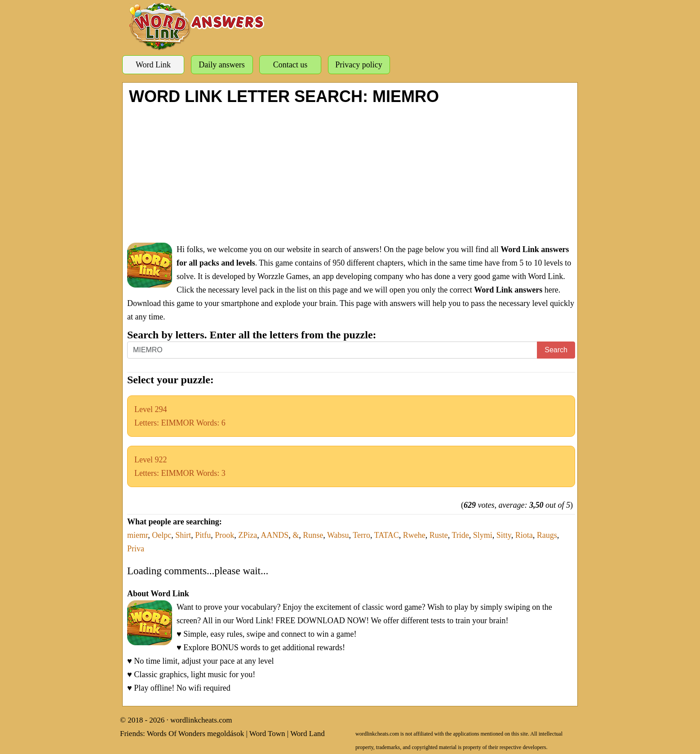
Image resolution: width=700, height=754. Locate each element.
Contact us (290, 65)
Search (556, 350)
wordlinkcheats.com (201, 720)
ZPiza (248, 535)
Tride (460, 535)
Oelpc (162, 535)
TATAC (387, 535)
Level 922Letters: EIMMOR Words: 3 (180, 466)
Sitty (504, 535)
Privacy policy (359, 65)
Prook (224, 535)
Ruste (439, 535)
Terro (361, 535)
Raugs (547, 535)
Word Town (267, 734)
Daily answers (222, 65)
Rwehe (414, 535)
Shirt (183, 535)
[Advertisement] (351, 173)
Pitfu (203, 535)
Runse (313, 535)
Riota (524, 535)
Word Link (153, 65)
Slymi (483, 535)
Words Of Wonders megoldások (196, 734)
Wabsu (338, 535)
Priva (136, 549)
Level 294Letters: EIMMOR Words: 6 (180, 416)
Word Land (308, 734)
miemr (137, 535)
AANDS (275, 535)
